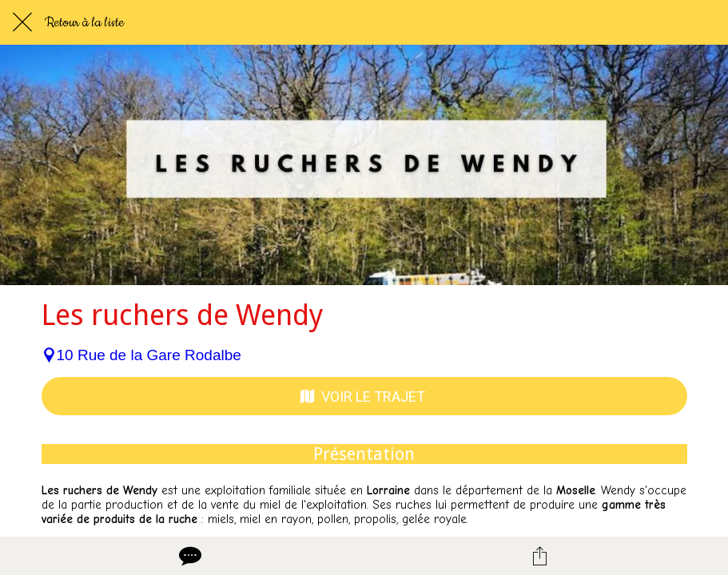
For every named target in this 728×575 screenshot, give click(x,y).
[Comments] (189, 556)
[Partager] (539, 556)
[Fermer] (22, 22)
